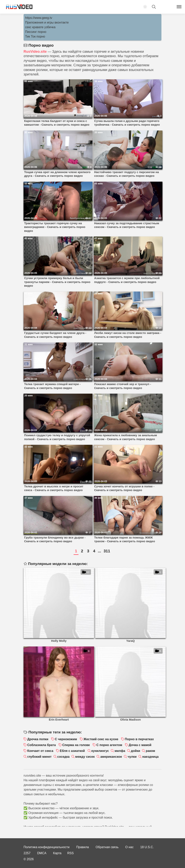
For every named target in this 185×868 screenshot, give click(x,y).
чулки (132, 757)
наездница (150, 757)
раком (150, 751)
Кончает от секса (40, 751)
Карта (57, 853)
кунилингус (100, 751)
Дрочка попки (38, 739)
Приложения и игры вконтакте (47, 22)
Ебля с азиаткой (72, 751)
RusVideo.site (35, 52)
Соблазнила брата (41, 745)
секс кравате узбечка (40, 27)
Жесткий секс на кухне (101, 739)
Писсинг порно (36, 32)
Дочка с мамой (140, 745)
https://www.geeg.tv (39, 18)
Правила (83, 847)
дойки (136, 751)
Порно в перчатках (139, 739)
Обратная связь (107, 847)
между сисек (85, 757)
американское (111, 757)
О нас (129, 847)
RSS (70, 853)
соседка (63, 757)
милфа (120, 751)
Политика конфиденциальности (47, 847)
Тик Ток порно (35, 36)
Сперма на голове (76, 745)
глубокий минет (39, 757)
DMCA (42, 853)
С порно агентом (109, 745)
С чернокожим (66, 739)
